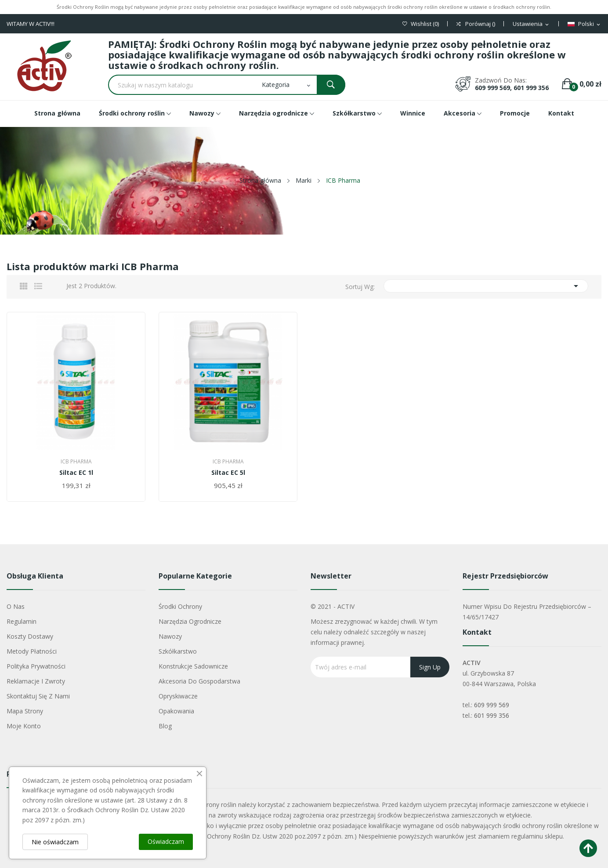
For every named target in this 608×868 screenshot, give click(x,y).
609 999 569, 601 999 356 (512, 88)
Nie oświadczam (55, 842)
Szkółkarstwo (178, 651)
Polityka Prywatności (36, 666)
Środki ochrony (180, 606)
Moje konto (24, 726)
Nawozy (170, 636)
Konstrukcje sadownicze (193, 666)
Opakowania (176, 711)
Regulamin (22, 621)
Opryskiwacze (178, 696)
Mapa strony (25, 711)
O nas (16, 606)
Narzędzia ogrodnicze (190, 621)
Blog (165, 726)
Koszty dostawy (30, 636)
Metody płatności (32, 651)
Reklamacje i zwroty (36, 681)
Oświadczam (166, 841)
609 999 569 (492, 705)
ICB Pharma (76, 462)
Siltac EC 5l (228, 473)
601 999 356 (492, 715)
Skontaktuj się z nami (38, 696)
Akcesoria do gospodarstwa (199, 681)
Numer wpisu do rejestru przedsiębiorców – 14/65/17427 (527, 612)
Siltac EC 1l (76, 473)
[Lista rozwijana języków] (584, 24)
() (421, 24)
